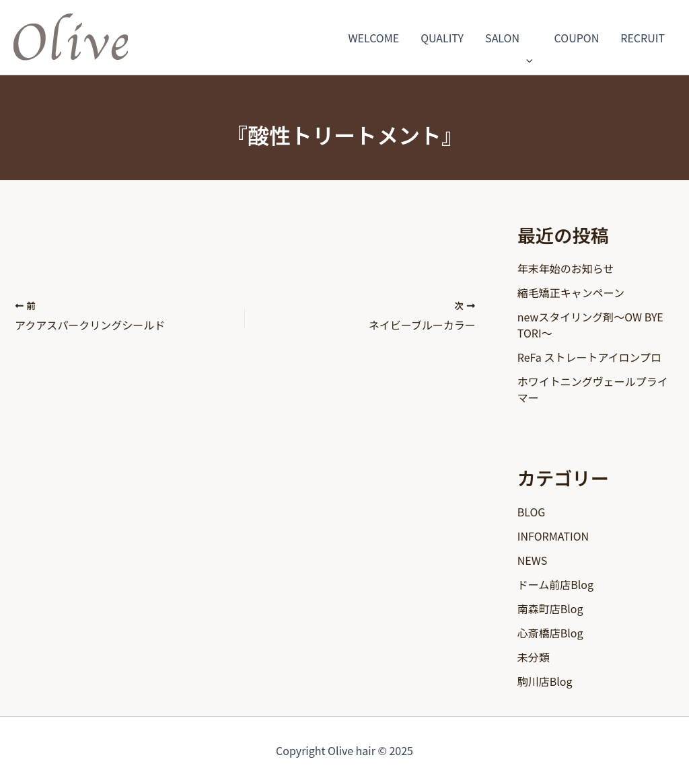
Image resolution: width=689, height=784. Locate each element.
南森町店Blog (550, 609)
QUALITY (442, 38)
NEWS (532, 560)
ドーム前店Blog (555, 584)
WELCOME (374, 38)
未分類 (534, 657)
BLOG (532, 512)
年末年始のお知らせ (566, 268)
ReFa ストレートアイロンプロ (589, 357)
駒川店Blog (545, 681)
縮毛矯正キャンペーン (571, 292)
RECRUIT (643, 38)
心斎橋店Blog (550, 633)
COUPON (577, 38)
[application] (526, 38)
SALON (509, 38)
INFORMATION (553, 536)
